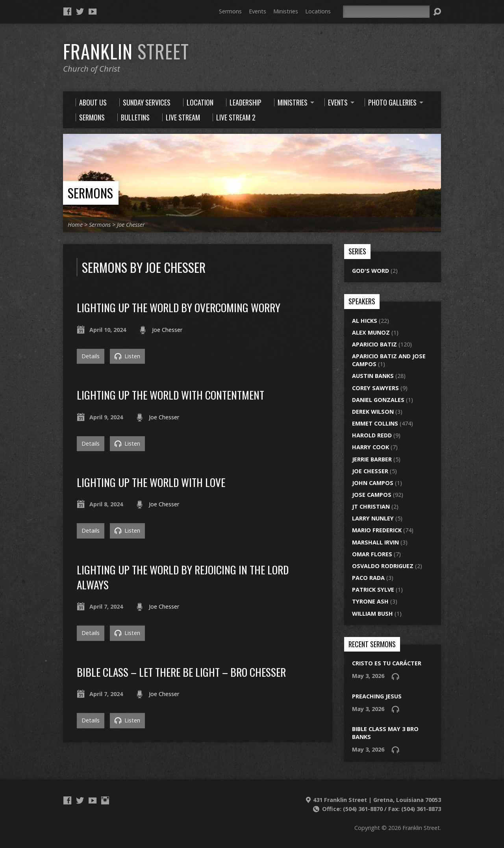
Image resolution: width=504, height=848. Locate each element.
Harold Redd (372, 435)
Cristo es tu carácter (387, 663)
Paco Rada (368, 578)
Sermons (230, 11)
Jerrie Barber (372, 459)
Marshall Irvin (375, 542)
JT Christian (371, 506)
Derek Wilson (373, 412)
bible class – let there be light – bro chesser (181, 672)
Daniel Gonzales (378, 400)
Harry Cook (371, 447)
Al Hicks (365, 321)
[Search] (386, 12)
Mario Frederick (377, 530)
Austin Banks (373, 376)
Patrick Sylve (373, 590)
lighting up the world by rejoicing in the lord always (183, 577)
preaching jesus (377, 696)
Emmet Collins (375, 423)
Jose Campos (372, 495)
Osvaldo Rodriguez (383, 566)
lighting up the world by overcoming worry (179, 307)
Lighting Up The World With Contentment (170, 395)
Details (91, 356)
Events (258, 11)
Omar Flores (372, 554)
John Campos (373, 483)
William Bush (372, 614)
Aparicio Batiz (374, 344)
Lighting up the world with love (151, 482)
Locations (318, 11)
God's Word (371, 271)
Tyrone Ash (370, 601)
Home (75, 225)
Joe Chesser (131, 225)
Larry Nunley (373, 518)
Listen (127, 356)
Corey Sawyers (375, 388)
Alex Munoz (371, 332)
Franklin (126, 51)
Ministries (286, 11)
